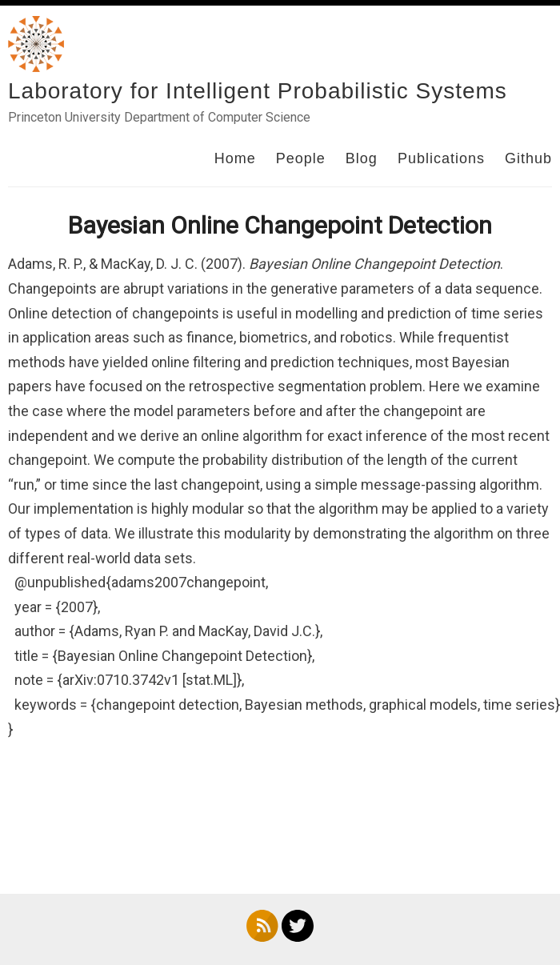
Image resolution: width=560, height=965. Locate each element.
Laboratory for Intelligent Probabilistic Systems (258, 91)
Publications (441, 158)
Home (235, 158)
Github (528, 158)
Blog (362, 158)
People (301, 158)
